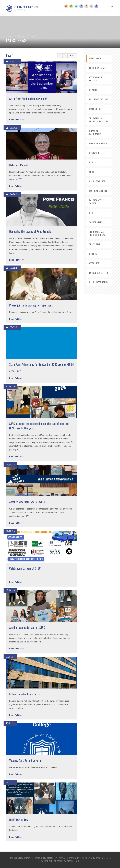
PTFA (91, 213)
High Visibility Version (20, 858)
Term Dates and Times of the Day (97, 233)
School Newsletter (99, 273)
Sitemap (63, 858)
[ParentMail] (86, 6)
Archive (73, 56)
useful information (99, 282)
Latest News (95, 58)
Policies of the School (96, 202)
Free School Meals (98, 143)
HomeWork (94, 153)
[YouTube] (71, 6)
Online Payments (97, 181)
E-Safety (93, 90)
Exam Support (96, 109)
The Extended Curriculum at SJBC (99, 120)
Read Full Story (16, 120)
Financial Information (95, 132)
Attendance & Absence (96, 79)
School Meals (96, 222)
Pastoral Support (98, 191)
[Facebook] (81, 6)
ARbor (92, 172)
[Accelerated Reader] (66, 6)
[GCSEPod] (96, 6)
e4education (73, 861)
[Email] (91, 6)
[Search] (112, 6)
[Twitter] (76, 6)
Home (9, 36)
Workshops (95, 263)
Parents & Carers (35, 36)
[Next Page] (65, 56)
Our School (19, 36)
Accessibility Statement (45, 858)
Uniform (93, 254)
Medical (93, 162)
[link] (60, 56)
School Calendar (97, 68)
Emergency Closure (99, 99)
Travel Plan (95, 244)
